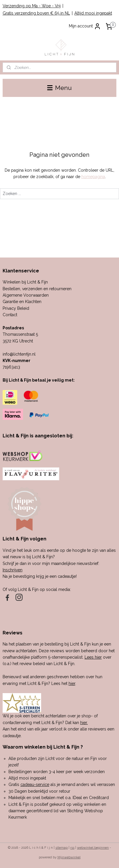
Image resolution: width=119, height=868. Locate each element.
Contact (10, 315)
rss (72, 848)
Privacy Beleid (16, 308)
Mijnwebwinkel (69, 857)
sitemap (62, 848)
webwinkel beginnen (93, 848)
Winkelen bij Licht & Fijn (25, 282)
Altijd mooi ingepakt (93, 13)
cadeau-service (35, 784)
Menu (60, 88)
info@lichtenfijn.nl (19, 354)
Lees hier (93, 657)
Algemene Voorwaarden (26, 295)
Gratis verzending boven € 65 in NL (36, 13)
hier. (84, 723)
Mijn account (85, 26)
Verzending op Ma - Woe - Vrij (32, 6)
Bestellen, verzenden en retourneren (37, 289)
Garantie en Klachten (22, 302)
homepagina (93, 177)
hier (72, 683)
